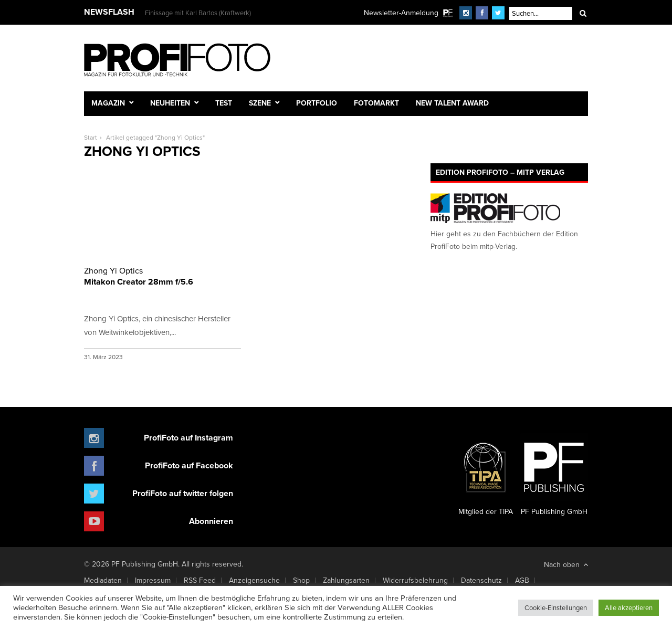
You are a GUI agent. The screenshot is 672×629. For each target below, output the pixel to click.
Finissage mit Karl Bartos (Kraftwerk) (198, 13)
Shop (301, 580)
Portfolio (317, 103)
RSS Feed (200, 580)
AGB (522, 580)
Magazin (108, 103)
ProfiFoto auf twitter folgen (183, 493)
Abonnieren (211, 521)
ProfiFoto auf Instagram (188, 438)
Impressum (153, 580)
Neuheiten (170, 103)
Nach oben (566, 564)
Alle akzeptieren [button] (629, 607)
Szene (260, 103)
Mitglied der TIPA (486, 475)
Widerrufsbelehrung (415, 580)
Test (224, 103)
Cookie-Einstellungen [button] (556, 607)
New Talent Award (452, 103)
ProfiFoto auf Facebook (189, 465)
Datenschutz (481, 580)
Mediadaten (103, 580)
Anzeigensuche (254, 580)
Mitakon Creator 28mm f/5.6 (162, 276)
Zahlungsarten (346, 580)
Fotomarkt (376, 103)
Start (91, 137)
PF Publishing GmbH (554, 475)
